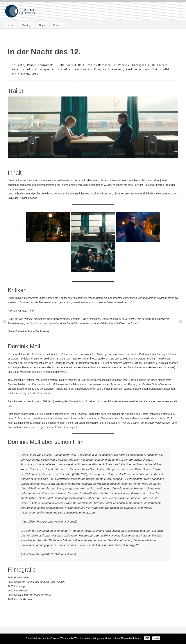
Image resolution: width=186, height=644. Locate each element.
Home (10, 25)
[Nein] (181, 639)
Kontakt (57, 25)
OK (147, 638)
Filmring (26, 25)
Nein (156, 638)
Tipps (42, 25)
